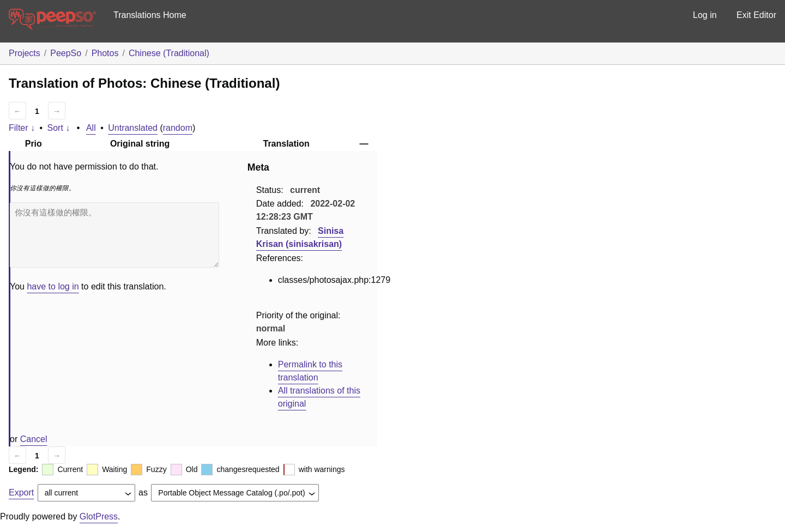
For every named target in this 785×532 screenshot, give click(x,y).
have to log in (53, 286)
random (178, 128)
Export (21, 492)
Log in (705, 15)
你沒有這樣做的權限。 (114, 235)
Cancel (34, 439)
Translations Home (150, 15)
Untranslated (133, 128)
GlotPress (99, 516)
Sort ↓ (59, 128)
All (91, 128)
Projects (25, 53)
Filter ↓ (22, 128)
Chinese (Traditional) (169, 53)
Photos (105, 53)
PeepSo (66, 53)
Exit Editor (756, 15)
